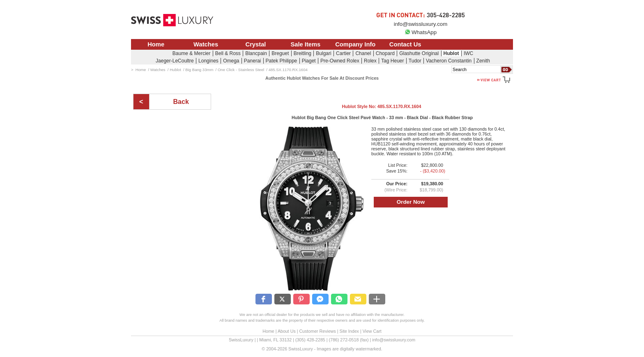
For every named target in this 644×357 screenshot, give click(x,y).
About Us (287, 331)
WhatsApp (421, 32)
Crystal (256, 44)
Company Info (355, 44)
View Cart (372, 331)
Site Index (349, 331)
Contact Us (405, 44)
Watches (206, 44)
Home (156, 44)
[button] (264, 299)
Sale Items (305, 44)
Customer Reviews (317, 331)
